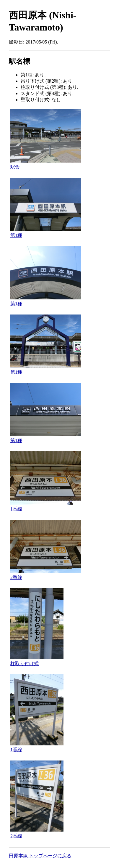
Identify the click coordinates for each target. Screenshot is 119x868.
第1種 (16, 235)
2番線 (16, 577)
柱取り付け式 (25, 664)
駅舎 (15, 167)
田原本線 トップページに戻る (40, 856)
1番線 (16, 509)
